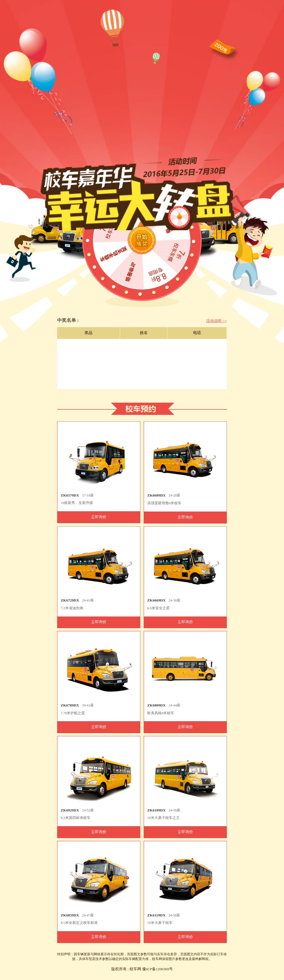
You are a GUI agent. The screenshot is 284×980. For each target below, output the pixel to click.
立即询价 (99, 517)
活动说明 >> (216, 321)
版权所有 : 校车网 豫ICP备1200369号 (142, 969)
